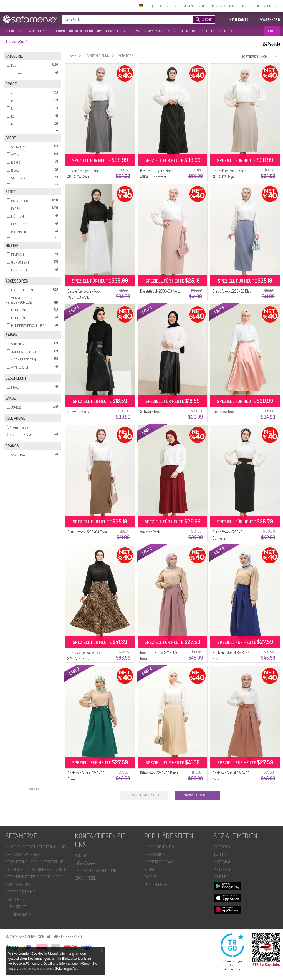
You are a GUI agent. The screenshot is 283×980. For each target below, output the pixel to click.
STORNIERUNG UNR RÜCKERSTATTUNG (35, 862)
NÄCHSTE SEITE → (197, 795)
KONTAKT (82, 856)
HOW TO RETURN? (19, 884)
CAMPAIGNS (15, 899)
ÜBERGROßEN (155, 854)
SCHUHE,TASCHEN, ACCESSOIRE (143, 31)
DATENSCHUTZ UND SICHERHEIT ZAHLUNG (38, 869)
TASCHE (151, 877)
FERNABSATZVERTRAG (23, 854)
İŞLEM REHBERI (17, 907)
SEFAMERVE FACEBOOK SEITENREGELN (36, 877)
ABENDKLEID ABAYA (160, 862)
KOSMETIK (225, 31)
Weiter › (34, 789)
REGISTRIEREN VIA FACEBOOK (218, 6)
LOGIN (164, 6)
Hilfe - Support (86, 863)
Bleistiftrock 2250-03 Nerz (160, 291)
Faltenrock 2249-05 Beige (159, 773)
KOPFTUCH (58, 31)
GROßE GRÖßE (108, 31)
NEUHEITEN (13, 31)
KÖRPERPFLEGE (156, 884)
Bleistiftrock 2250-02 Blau (232, 291)
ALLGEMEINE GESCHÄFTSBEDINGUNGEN (36, 847)
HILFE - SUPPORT (266, 6)
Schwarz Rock (78, 411)
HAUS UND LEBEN (203, 31)
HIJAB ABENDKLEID (159, 847)
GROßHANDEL (85, 878)
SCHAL (150, 869)
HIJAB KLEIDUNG (36, 31)
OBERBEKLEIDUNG (81, 31)
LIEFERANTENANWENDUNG (96, 871)
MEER (184, 31)
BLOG (246, 6)
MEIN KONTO (239, 20)
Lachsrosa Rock (224, 411)
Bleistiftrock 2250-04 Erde (87, 532)
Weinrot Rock (150, 532)
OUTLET (272, 31)
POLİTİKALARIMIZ (18, 914)
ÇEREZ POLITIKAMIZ (20, 892)
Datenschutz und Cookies (37, 969)
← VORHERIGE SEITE (144, 795)
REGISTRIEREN (184, 6)
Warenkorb (270, 20)
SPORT (172, 31)
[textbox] (123, 19)
